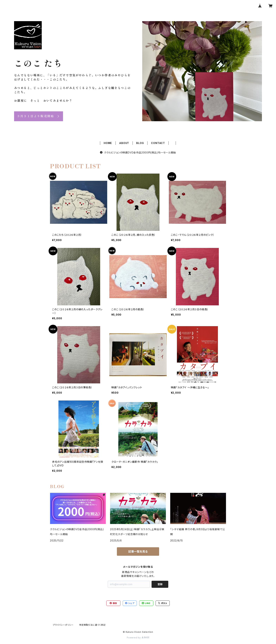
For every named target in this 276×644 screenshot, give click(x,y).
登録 (160, 584)
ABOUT (124, 143)
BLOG (140, 143)
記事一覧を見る (138, 551)
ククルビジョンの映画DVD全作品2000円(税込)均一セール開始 (138, 152)
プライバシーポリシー (63, 625)
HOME (108, 143)
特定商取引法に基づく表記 (92, 625)
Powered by (138, 638)
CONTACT (158, 143)
